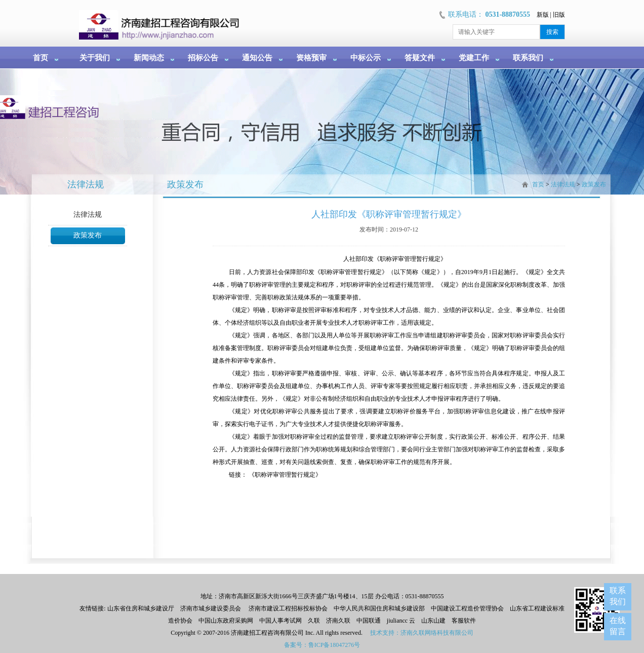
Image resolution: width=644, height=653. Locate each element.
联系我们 (528, 58)
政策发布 (88, 235)
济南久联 (338, 621)
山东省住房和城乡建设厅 (140, 608)
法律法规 (88, 215)
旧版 (559, 15)
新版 (543, 15)
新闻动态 (149, 58)
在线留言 (618, 626)
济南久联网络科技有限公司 (437, 633)
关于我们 (95, 58)
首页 (41, 58)
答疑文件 (420, 58)
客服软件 (464, 621)
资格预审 (311, 58)
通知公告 (257, 58)
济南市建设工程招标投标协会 (288, 608)
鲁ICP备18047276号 (334, 645)
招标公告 (203, 58)
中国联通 (369, 621)
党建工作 (474, 58)
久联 (314, 621)
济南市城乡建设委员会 (211, 608)
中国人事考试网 (280, 621)
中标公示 (366, 58)
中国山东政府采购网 (226, 621)
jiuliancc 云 (401, 621)
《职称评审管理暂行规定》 (285, 475)
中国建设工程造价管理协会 (467, 608)
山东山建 (433, 621)
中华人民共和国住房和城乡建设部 (379, 608)
